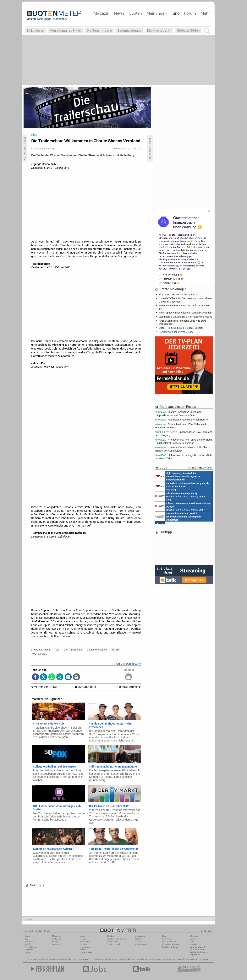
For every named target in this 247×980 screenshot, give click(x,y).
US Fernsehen (83, 959)
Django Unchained (97, 650)
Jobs (192, 942)
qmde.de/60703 (133, 664)
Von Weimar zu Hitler (66, 30)
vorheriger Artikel (44, 687)
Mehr (205, 13)
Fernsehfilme (142, 959)
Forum (190, 13)
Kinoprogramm (169, 959)
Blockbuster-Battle (170, 947)
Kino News (33, 959)
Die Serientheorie (99, 30)
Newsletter (29, 942)
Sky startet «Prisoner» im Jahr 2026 (178, 294)
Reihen (55, 942)
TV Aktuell (43, 959)
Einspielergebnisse (171, 944)
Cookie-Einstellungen (199, 952)
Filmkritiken (70, 959)
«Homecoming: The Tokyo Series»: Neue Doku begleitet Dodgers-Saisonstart (183, 441)
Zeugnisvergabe (129, 30)
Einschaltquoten (106, 959)
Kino (176, 13)
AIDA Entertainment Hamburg (182, 486)
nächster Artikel (129, 687)
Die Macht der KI (159, 30)
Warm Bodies (40, 654)
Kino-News (167, 939)
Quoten (135, 13)
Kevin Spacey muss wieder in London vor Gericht (186, 313)
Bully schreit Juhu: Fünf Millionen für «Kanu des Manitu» (181, 426)
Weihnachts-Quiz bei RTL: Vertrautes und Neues (185, 317)
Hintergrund (57, 939)
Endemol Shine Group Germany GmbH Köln (180, 496)
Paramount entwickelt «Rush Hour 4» (182, 420)
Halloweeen (36, 30)
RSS (26, 939)
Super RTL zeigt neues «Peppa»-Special (181, 328)
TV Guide (119, 959)
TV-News (84, 939)
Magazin (102, 13)
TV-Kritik (138, 942)
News (119, 13)
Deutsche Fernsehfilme (187, 959)
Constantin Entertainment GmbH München (178, 516)
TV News (94, 959)
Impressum (195, 955)
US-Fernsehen (86, 952)
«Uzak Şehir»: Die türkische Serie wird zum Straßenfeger (182, 322)
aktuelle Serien (155, 959)
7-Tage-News (30, 947)
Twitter (27, 952)
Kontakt (193, 944)
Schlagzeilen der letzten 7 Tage (176, 332)
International (85, 947)
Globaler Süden (188, 30)
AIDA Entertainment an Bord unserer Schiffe (178, 476)
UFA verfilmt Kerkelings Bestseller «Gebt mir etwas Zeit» (184, 457)
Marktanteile (113, 942)
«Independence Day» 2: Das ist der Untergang (184, 434)
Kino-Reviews (141, 944)
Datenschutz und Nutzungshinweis (198, 948)
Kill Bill (115, 650)
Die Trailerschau (73, 650)
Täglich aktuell (114, 944)
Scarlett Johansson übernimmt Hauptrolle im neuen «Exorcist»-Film (178, 413)
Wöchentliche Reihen (117, 939)
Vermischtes (85, 942)
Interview (56, 944)
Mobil (27, 944)
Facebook (29, 950)
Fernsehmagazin (56, 959)
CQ (57, 650)
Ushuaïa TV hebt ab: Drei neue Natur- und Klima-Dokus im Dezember (185, 300)
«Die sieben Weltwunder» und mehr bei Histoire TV (185, 307)
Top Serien (203, 959)
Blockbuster (129, 959)
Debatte (138, 939)
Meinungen (157, 13)
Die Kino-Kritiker (169, 942)
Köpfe (82, 950)
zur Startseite (85, 687)
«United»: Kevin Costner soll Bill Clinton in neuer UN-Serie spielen (183, 449)
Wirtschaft (84, 944)
